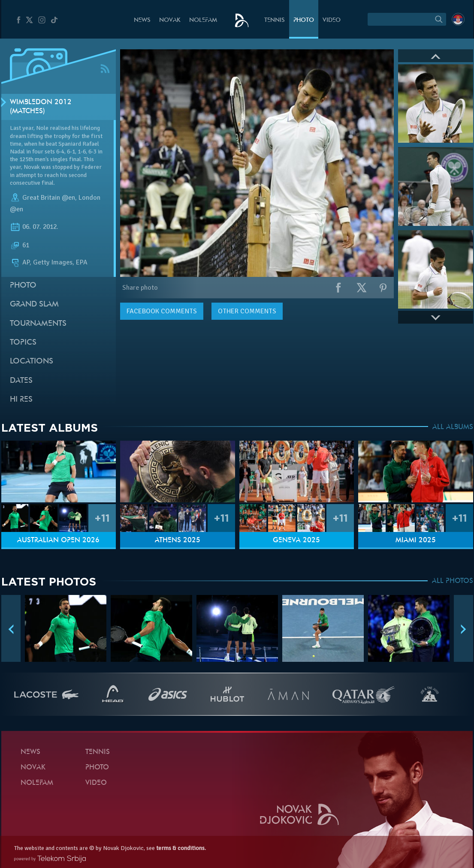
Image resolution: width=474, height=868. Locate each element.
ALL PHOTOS (453, 581)
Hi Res (21, 400)
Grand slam (34, 305)
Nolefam (203, 20)
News (142, 20)
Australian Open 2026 (58, 541)
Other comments (247, 311)
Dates (21, 381)
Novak (170, 20)
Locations (32, 362)
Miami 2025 (416, 541)
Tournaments (38, 324)
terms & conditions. (181, 848)
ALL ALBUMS (453, 427)
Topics (23, 343)
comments (162, 311)
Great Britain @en (49, 198)
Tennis (275, 20)
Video (332, 20)
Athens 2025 (178, 541)
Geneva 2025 (296, 541)
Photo (304, 20)
